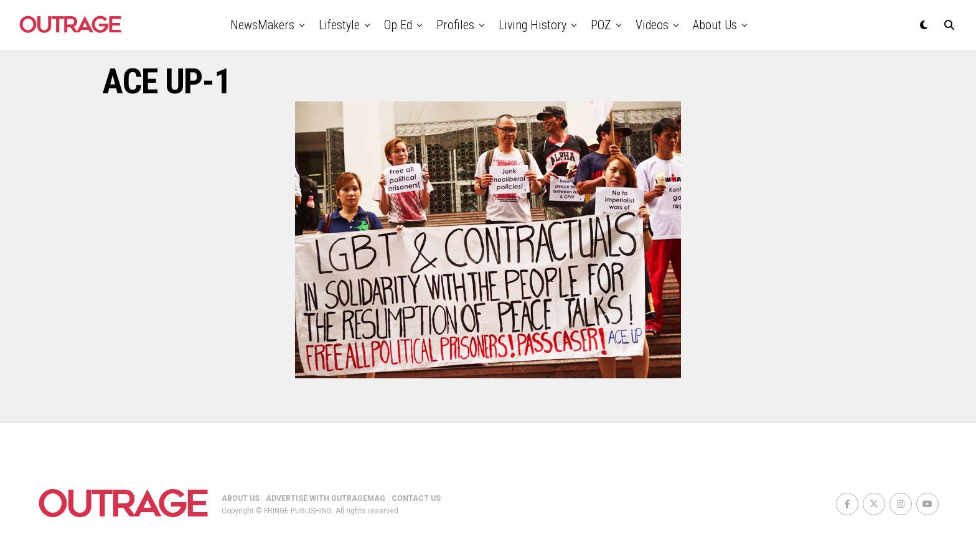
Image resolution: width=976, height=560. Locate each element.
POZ (601, 25)
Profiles (455, 25)
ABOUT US (241, 498)
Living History (533, 25)
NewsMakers (262, 25)
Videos (652, 25)
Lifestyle (339, 25)
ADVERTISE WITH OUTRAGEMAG (326, 498)
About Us (715, 25)
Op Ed (398, 25)
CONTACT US (416, 498)
